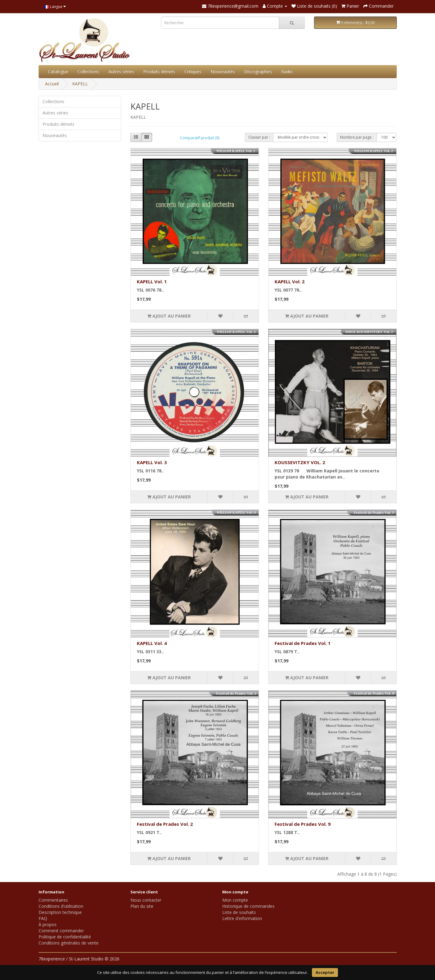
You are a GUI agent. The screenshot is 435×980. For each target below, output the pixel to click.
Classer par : (259, 137)
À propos (48, 924)
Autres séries (121, 71)
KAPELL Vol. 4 (152, 643)
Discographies (258, 71)
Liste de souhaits (239, 912)
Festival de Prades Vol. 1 (303, 643)
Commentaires (53, 900)
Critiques (193, 71)
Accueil (52, 84)
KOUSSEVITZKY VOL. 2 (300, 462)
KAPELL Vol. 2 (290, 281)
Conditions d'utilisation (61, 906)
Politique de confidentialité (65, 937)
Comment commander (61, 931)
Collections (88, 71)
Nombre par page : (357, 137)
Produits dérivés (159, 71)
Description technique (60, 912)
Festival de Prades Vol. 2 (165, 824)
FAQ (43, 918)
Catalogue (58, 71)
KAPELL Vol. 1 (152, 281)
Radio (287, 71)
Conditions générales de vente (69, 943)
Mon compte (235, 900)
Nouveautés (223, 71)
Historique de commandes (248, 906)
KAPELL (80, 84)
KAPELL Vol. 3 (152, 462)
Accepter (325, 972)
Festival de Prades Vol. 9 (303, 824)
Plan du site (142, 906)
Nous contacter (146, 900)
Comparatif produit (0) (200, 138)
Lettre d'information (242, 918)
